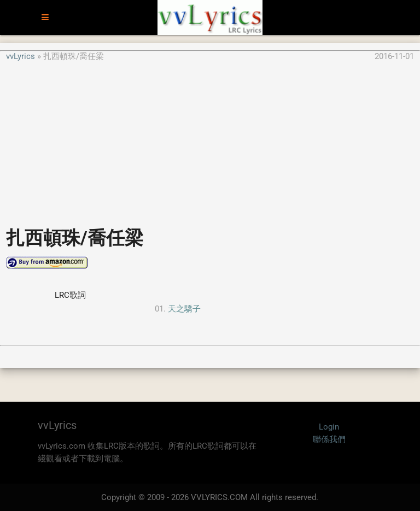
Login (329, 427)
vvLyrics (21, 56)
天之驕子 (184, 309)
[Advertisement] (210, 139)
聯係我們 (329, 439)
